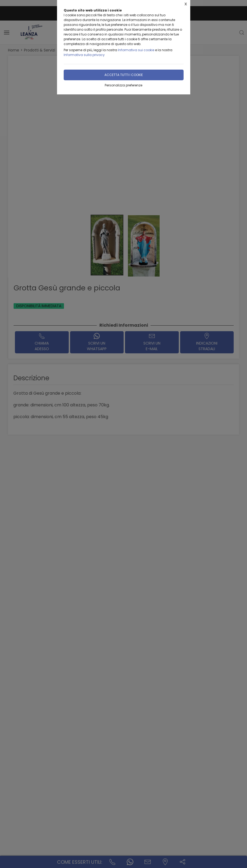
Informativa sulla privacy (84, 55)
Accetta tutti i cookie (124, 75)
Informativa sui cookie (136, 50)
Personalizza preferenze (123, 85)
